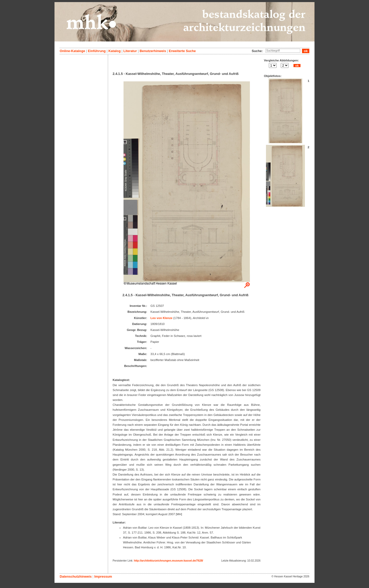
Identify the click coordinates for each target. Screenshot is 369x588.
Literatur (130, 51)
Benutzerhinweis (153, 51)
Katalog (115, 51)
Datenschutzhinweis (76, 576)
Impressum (103, 576)
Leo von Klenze (161, 318)
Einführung (97, 51)
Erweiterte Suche (182, 51)
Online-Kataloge (72, 51)
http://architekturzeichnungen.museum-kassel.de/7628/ (169, 561)
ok (297, 66)
